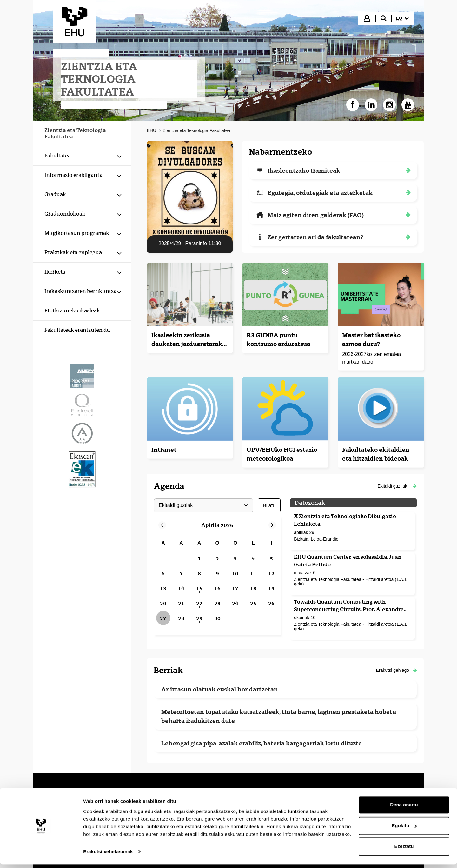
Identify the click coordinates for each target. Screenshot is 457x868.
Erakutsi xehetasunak (108, 855)
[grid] (217, 581)
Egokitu (404, 829)
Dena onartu (404, 809)
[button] (397, 486)
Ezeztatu (404, 850)
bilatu (269, 505)
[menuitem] (402, 18)
